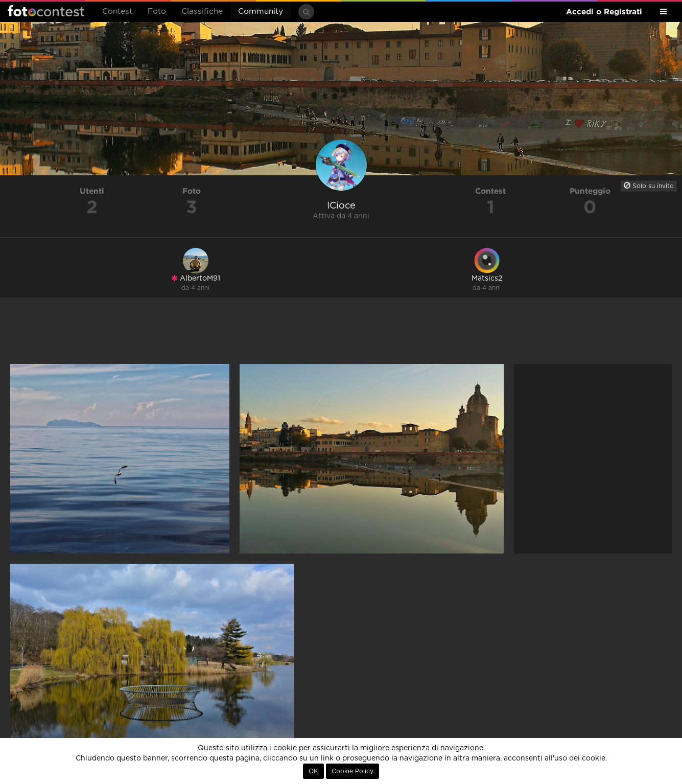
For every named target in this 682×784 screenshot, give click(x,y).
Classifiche (202, 11)
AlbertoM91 (196, 278)
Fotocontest (46, 11)
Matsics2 (487, 279)
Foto (157, 11)
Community (261, 11)
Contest (117, 11)
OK (313, 771)
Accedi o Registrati (604, 11)
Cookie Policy (352, 771)
